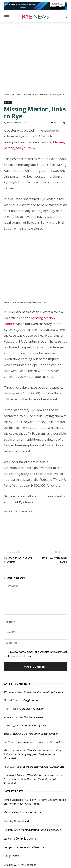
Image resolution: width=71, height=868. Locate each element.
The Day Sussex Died (31, 675)
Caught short (30, 659)
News (8, 77)
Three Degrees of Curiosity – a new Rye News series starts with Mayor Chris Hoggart (35, 760)
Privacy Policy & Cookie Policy (30, 857)
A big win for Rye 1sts (17, 841)
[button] (6, 17)
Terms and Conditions (45, 853)
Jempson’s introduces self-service (24, 806)
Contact (53, 857)
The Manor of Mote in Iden (43, 692)
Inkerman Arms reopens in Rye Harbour (41, 700)
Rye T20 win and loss (55, 518)
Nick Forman (14, 97)
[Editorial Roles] (35, 6)
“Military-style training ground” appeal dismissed (32, 788)
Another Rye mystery (33, 667)
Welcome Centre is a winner (20, 797)
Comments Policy (20, 853)
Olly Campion (12, 650)
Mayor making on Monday (18, 518)
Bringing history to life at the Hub (43, 650)
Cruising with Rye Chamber (20, 823)
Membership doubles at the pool (23, 771)
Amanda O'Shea (13, 733)
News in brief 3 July (15, 832)
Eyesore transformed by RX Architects (42, 725)
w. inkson (9, 675)
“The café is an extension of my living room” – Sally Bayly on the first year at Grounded (32, 713)
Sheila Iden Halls (14, 692)
